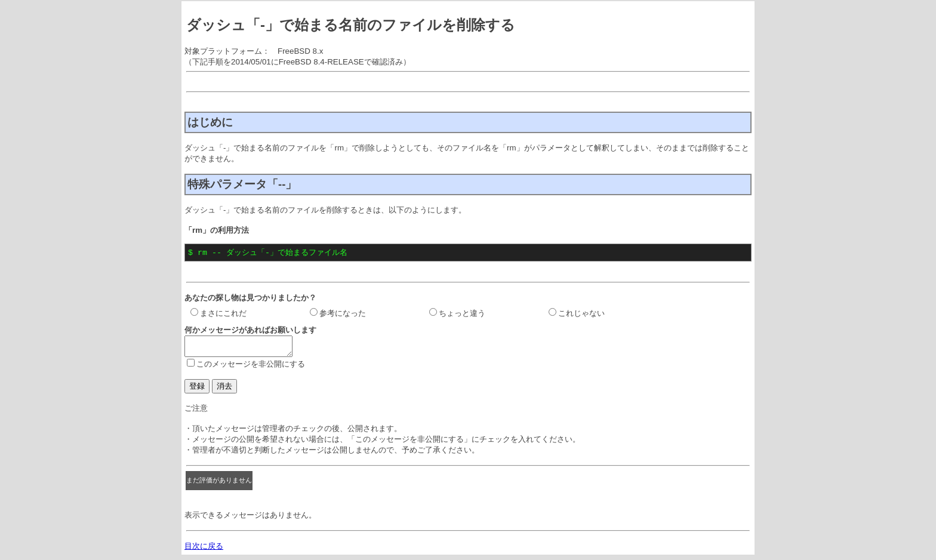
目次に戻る (204, 550)
